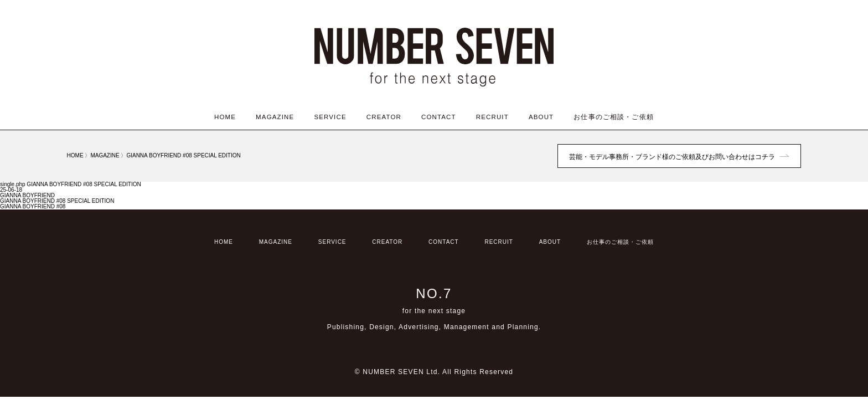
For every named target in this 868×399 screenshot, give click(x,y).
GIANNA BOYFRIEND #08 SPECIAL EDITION (57, 201)
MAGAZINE (275, 117)
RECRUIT (492, 117)
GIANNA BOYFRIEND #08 (33, 206)
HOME (225, 117)
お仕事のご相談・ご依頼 (614, 117)
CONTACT (439, 117)
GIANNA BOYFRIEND (27, 195)
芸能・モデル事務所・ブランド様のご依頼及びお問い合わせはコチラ (672, 157)
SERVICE (330, 117)
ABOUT (541, 117)
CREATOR (384, 117)
